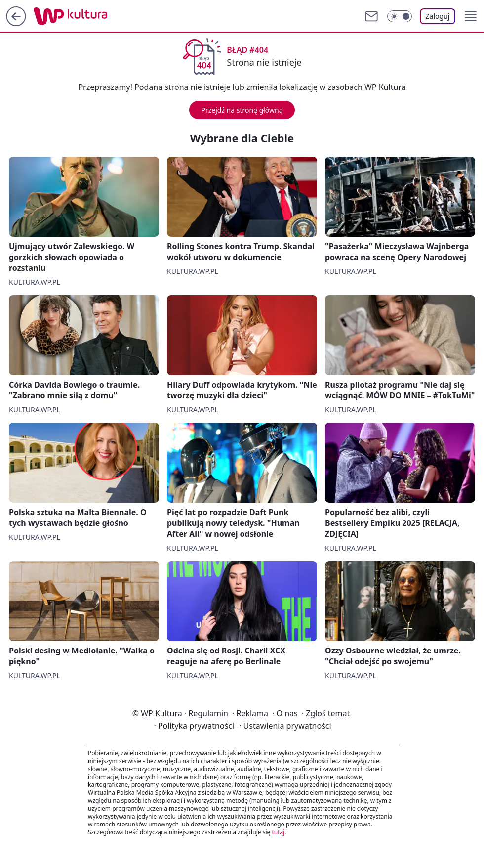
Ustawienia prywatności (285, 726)
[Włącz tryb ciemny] (400, 16)
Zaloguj (438, 16)
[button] (471, 16)
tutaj (278, 832)
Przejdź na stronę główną (242, 110)
